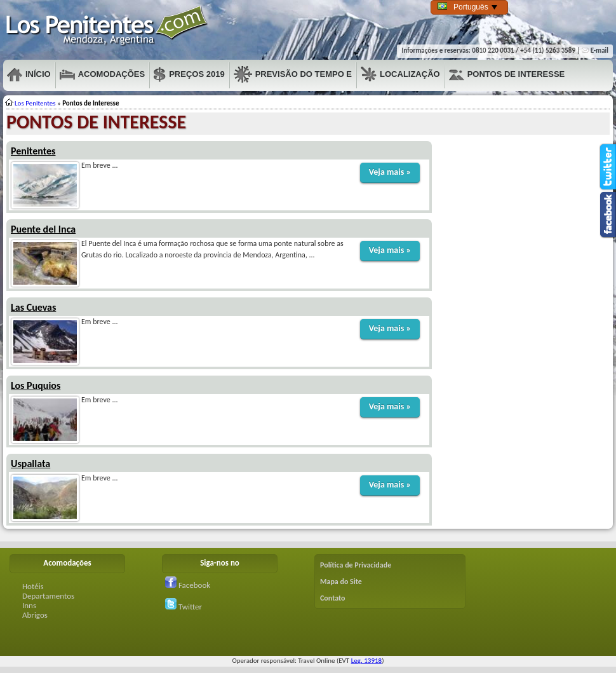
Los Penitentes (35, 103)
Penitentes (107, 26)
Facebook (188, 585)
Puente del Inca (43, 229)
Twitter (184, 607)
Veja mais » (390, 172)
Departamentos (48, 596)
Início (29, 74)
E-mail (595, 51)
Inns (29, 605)
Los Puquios (36, 385)
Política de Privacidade (356, 565)
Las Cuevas (33, 307)
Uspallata (30, 464)
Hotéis (33, 586)
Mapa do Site (341, 581)
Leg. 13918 (366, 661)
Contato (332, 598)
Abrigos (35, 615)
